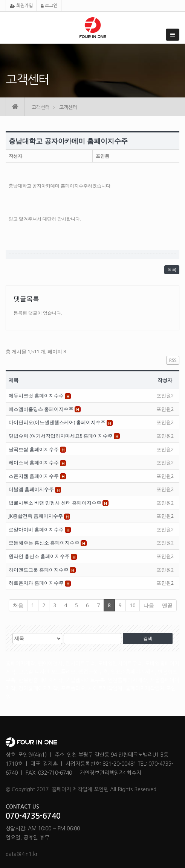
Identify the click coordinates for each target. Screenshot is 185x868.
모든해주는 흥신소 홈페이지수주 (45, 543)
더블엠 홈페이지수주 (32, 489)
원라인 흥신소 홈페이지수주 (40, 556)
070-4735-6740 (33, 816)
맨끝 (167, 605)
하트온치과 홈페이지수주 (37, 583)
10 (133, 605)
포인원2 (165, 395)
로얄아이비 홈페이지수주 (37, 529)
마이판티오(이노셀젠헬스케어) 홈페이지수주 (58, 422)
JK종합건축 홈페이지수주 (36, 516)
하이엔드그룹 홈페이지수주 (39, 570)
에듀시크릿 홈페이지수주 (37, 395)
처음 (18, 605)
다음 (149, 605)
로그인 (49, 6)
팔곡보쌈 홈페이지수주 (34, 449)
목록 (172, 270)
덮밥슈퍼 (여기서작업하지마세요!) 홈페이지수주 (61, 436)
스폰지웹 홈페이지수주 (34, 476)
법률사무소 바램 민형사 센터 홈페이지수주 (56, 503)
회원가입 (21, 6)
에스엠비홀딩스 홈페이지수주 (42, 409)
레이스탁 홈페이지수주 (34, 462)
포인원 (102, 156)
